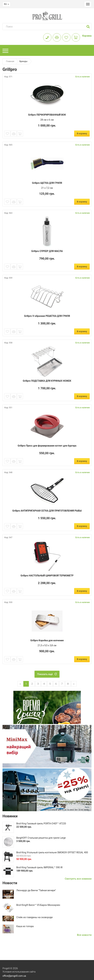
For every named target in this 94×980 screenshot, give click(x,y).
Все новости (84, 935)
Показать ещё (47, 674)
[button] (88, 27)
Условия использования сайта (19, 972)
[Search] (44, 27)
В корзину (82, 133)
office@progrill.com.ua (14, 976)
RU (6, 4)
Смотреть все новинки (78, 879)
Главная (10, 61)
